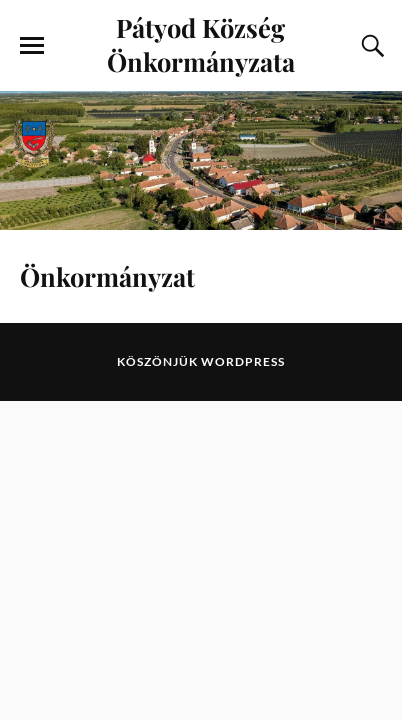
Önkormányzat (107, 276)
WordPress (243, 361)
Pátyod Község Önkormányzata (201, 44)
